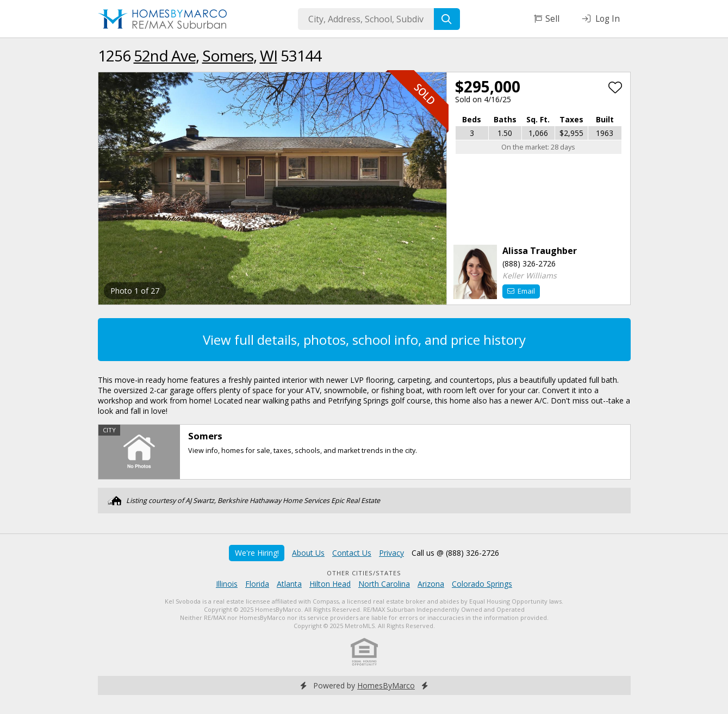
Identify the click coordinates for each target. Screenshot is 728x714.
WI (269, 55)
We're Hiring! (257, 553)
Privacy (391, 553)
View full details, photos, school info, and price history (364, 340)
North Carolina (384, 584)
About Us (308, 553)
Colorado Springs (482, 584)
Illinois (227, 584)
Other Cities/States (364, 573)
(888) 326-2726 (529, 263)
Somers (228, 55)
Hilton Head (330, 584)
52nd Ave (165, 55)
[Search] (447, 19)
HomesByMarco (386, 685)
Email (521, 291)
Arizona (431, 584)
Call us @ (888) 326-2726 (455, 553)
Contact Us (352, 553)
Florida (257, 584)
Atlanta (289, 584)
